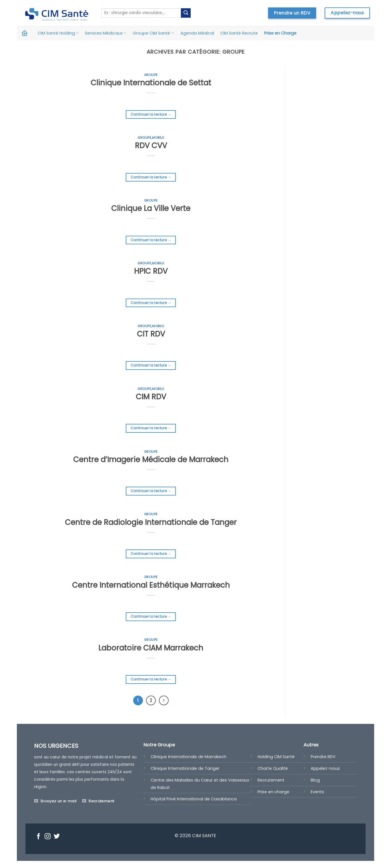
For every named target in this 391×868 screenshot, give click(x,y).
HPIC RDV (151, 271)
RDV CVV (151, 146)
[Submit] (186, 13)
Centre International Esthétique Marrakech (151, 585)
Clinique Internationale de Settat (151, 83)
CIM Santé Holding (58, 33)
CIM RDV (151, 397)
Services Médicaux (106, 33)
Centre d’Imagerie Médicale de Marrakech (151, 460)
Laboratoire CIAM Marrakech (151, 648)
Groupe (151, 75)
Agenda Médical (197, 33)
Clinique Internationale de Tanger (185, 768)
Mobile (158, 138)
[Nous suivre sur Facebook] (38, 837)
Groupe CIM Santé (153, 33)
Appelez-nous (325, 768)
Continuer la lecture (151, 114)
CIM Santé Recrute (239, 33)
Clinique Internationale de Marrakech (188, 757)
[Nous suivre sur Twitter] (57, 837)
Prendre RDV (323, 757)
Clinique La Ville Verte (151, 208)
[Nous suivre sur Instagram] (48, 837)
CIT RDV (151, 334)
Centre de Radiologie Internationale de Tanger (151, 522)
